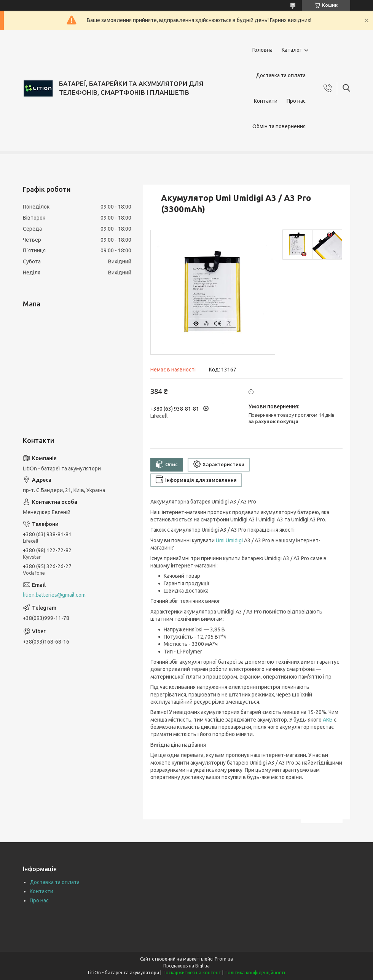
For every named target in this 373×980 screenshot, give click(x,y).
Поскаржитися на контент (192, 973)
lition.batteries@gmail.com (54, 595)
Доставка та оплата (281, 75)
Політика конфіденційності (255, 973)
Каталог (292, 50)
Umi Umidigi (229, 540)
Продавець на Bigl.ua (186, 966)
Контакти (266, 101)
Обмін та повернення (279, 126)
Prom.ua (224, 959)
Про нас (296, 101)
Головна (262, 50)
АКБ (328, 720)
